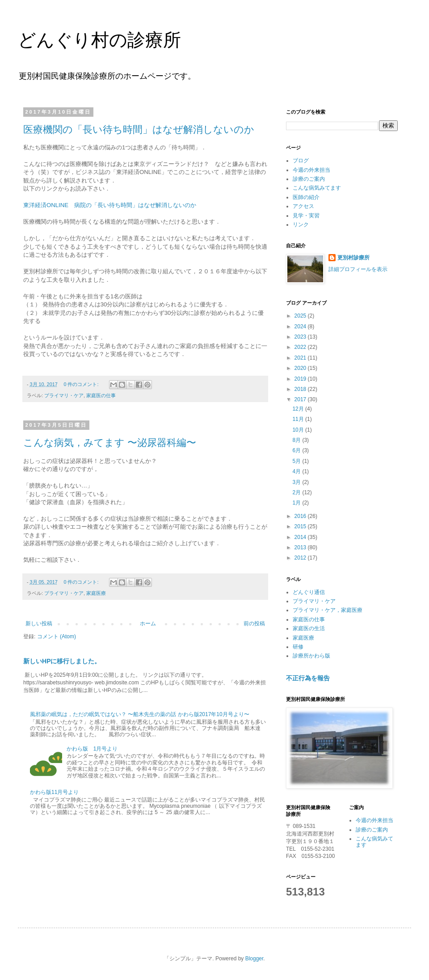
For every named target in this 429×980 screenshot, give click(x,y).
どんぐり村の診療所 (99, 40)
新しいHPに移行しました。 (62, 661)
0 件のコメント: (82, 384)
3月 (297, 482)
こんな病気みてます (317, 188)
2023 (301, 337)
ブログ (301, 161)
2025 (301, 316)
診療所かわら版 (311, 656)
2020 (301, 368)
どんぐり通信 (309, 592)
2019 (301, 379)
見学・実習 (306, 216)
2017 (301, 399)
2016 (301, 516)
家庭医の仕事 (101, 395)
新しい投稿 (39, 624)
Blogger (254, 959)
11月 (299, 419)
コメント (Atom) (57, 636)
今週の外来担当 (311, 170)
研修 (298, 647)
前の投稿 (254, 624)
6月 (297, 450)
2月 (297, 492)
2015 (301, 526)
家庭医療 (96, 593)
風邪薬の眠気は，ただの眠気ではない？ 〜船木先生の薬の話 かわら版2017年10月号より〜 (140, 714)
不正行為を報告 (308, 678)
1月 (297, 503)
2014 (301, 537)
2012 (301, 558)
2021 (301, 358)
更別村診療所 (353, 258)
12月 (299, 409)
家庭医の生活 (309, 628)
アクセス (303, 206)
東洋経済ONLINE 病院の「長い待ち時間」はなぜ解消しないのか (110, 205)
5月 (297, 461)
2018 (301, 389)
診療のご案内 (309, 179)
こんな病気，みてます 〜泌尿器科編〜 (110, 443)
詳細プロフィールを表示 (358, 269)
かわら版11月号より (54, 792)
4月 (297, 471)
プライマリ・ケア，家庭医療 (328, 610)
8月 (297, 440)
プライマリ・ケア (64, 395)
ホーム (148, 624)
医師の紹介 (306, 197)
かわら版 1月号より (92, 749)
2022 (301, 347)
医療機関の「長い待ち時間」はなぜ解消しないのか (139, 129)
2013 (301, 547)
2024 (301, 327)
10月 (299, 430)
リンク (301, 225)
